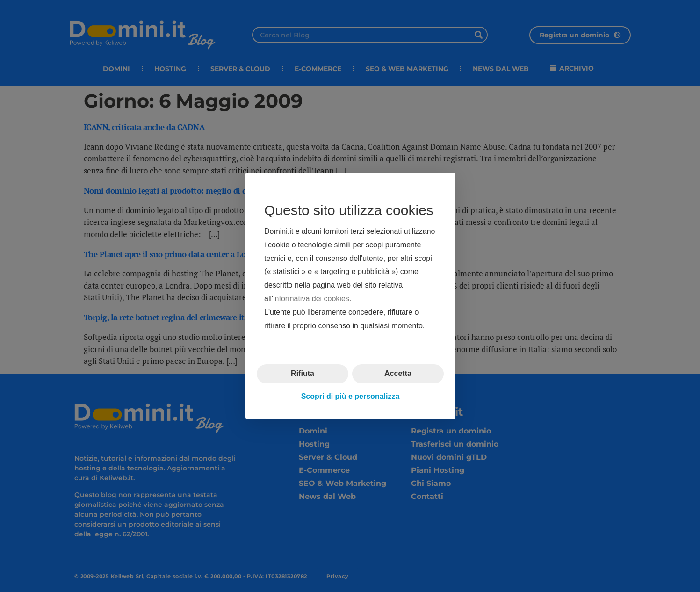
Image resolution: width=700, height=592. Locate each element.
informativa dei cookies (311, 299)
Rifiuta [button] (303, 374)
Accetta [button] (398, 374)
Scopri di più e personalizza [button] (350, 396)
